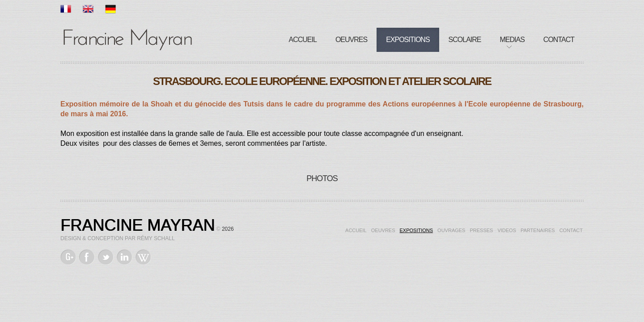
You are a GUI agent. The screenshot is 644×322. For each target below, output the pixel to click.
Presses (481, 230)
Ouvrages (451, 230)
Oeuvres (351, 40)
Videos (507, 230)
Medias (512, 40)
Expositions (408, 40)
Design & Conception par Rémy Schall (118, 238)
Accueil (303, 40)
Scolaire (465, 40)
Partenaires (538, 230)
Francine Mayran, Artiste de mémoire (127, 38)
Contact (559, 40)
